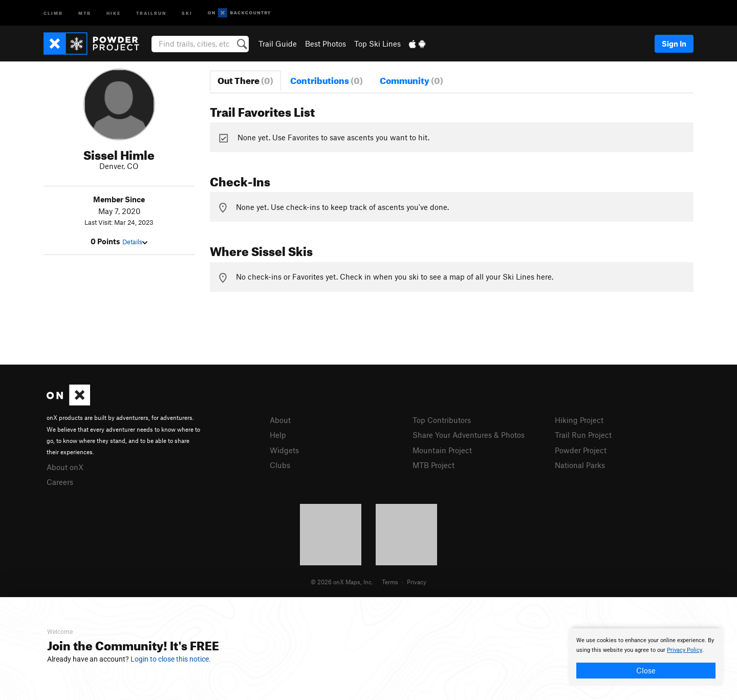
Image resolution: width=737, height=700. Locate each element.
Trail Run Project (583, 435)
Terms (390, 582)
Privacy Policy (685, 650)
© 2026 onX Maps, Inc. (342, 582)
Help (278, 435)
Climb (53, 13)
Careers (60, 482)
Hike (114, 13)
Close (646, 670)
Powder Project (581, 450)
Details (135, 242)
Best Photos (326, 44)
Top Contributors (442, 420)
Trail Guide (278, 44)
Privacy (417, 582)
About (280, 420)
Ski (187, 13)
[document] (646, 657)
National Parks (580, 465)
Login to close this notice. (171, 659)
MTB (85, 13)
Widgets (284, 450)
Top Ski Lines (377, 44)
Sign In (674, 44)
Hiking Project (579, 420)
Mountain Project (442, 450)
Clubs (280, 465)
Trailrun (151, 13)
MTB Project (433, 465)
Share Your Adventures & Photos (469, 435)
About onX (65, 467)
